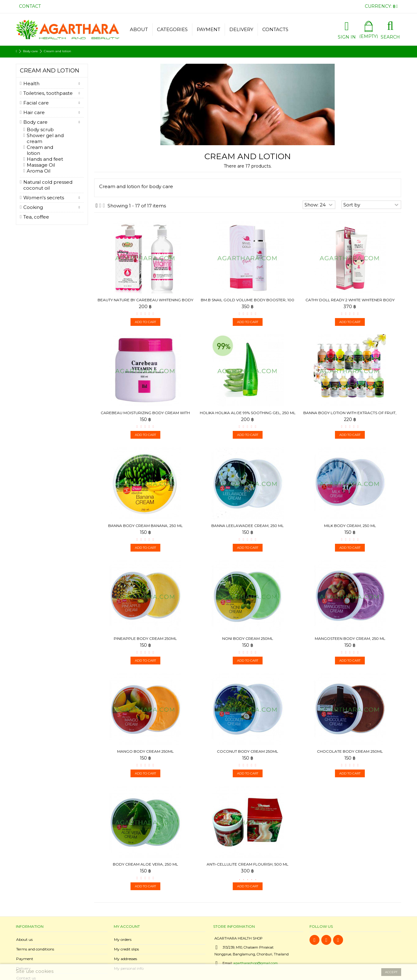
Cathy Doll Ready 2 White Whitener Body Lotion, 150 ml (350, 302)
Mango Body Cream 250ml (145, 751)
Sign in (347, 37)
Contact (30, 6)
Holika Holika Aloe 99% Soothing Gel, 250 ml (248, 413)
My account (127, 926)
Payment (25, 959)
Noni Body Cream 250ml (248, 638)
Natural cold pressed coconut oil (48, 185)
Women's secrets (44, 198)
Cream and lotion (40, 150)
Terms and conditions (35, 949)
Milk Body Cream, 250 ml (350, 526)
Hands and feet (45, 159)
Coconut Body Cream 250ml (247, 751)
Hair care (34, 112)
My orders (123, 939)
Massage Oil (41, 165)
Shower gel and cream (45, 138)
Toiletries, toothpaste (48, 93)
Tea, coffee (36, 217)
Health (31, 83)
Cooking (33, 207)
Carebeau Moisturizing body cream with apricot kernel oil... (145, 415)
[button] (172, 30)
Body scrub (40, 129)
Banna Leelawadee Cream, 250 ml (247, 526)
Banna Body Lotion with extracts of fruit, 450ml (350, 415)
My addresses (126, 959)
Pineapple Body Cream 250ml (145, 638)
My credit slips (126, 949)
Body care (35, 122)
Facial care (36, 103)
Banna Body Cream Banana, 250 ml (145, 526)
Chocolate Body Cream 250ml (350, 751)
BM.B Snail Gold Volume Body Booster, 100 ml (247, 302)
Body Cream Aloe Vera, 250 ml (145, 864)
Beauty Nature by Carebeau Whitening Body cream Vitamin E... (145, 302)
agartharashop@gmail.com (256, 963)
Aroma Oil (39, 171)
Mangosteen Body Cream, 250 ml (350, 638)
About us (24, 939)
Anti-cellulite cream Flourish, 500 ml (247, 864)
